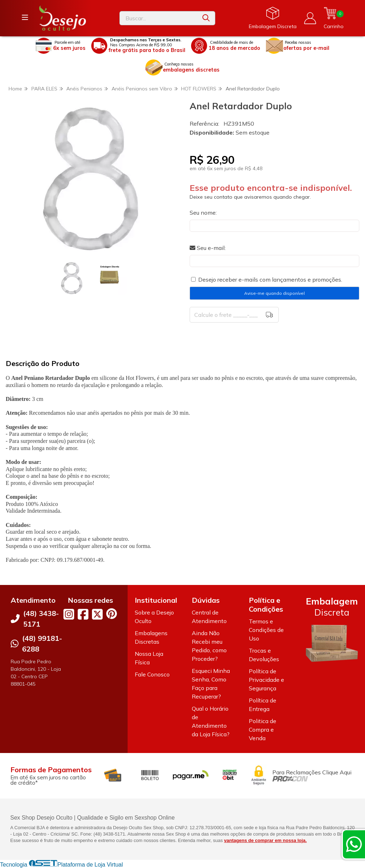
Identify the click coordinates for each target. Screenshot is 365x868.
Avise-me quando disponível (274, 293)
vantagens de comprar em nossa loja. (266, 840)
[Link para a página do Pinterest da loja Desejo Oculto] (112, 614)
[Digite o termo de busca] (158, 18)
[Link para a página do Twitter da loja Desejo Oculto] (97, 614)
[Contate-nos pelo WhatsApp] (354, 844)
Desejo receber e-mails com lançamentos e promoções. (270, 279)
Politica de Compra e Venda (263, 730)
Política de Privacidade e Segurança (266, 680)
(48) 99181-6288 (42, 644)
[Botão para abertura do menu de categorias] (25, 17)
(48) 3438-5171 (41, 619)
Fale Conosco (152, 674)
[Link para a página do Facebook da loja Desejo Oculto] (83, 614)
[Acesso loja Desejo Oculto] (310, 18)
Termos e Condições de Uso (266, 630)
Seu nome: (203, 213)
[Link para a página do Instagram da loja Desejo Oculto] (69, 614)
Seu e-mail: (208, 248)
